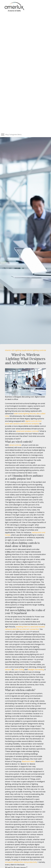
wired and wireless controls (27, 431)
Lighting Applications (24, 350)
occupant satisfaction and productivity (21, 862)
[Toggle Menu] (3, 134)
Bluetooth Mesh (28, 761)
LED (13, 350)
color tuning (19, 670)
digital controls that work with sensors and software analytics (23, 422)
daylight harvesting (36, 670)
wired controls (15, 445)
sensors (8, 670)
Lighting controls (39, 350)
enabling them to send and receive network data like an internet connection (25, 628)
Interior (8, 350)
